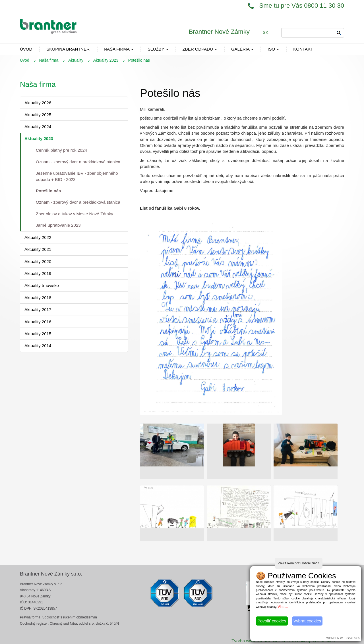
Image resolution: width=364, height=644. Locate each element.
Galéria (242, 49)
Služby (158, 49)
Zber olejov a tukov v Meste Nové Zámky (75, 214)
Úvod (25, 60)
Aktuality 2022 (38, 237)
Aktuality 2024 (38, 127)
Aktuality (76, 60)
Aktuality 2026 (38, 103)
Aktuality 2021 (38, 249)
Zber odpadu (200, 49)
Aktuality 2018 (38, 298)
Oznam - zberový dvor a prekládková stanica (78, 162)
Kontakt (303, 49)
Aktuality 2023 (106, 60)
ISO (273, 49)
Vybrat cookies (307, 621)
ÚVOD (26, 49)
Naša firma (119, 49)
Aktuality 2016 (38, 322)
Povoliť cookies (272, 621)
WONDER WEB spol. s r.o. (343, 638)
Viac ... (283, 607)
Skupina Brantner (68, 49)
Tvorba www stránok (251, 641)
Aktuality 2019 (38, 273)
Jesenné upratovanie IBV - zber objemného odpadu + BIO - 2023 (77, 176)
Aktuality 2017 (38, 310)
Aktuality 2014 (38, 346)
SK (266, 32)
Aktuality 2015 (38, 334)
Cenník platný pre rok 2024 (61, 150)
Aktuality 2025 (38, 115)
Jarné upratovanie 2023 (58, 225)
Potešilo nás (48, 191)
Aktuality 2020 (38, 261)
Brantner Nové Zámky (219, 32)
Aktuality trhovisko (42, 285)
